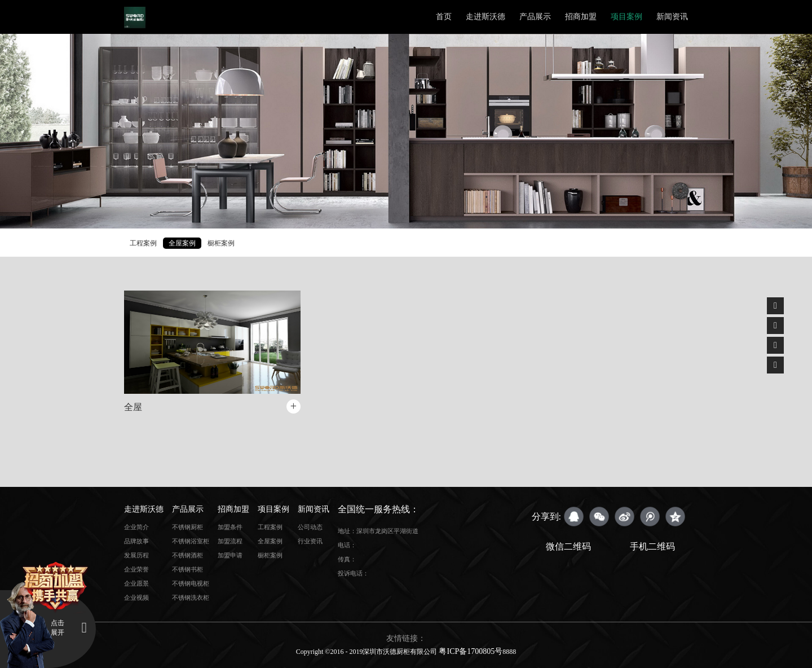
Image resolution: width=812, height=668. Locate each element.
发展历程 (136, 555)
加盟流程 (230, 541)
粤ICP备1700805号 (471, 651)
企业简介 (136, 527)
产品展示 (535, 17)
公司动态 (310, 527)
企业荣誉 (136, 569)
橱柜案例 (221, 243)
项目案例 (626, 17)
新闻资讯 (672, 17)
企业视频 (136, 597)
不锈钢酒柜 (187, 555)
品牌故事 (136, 541)
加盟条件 (230, 527)
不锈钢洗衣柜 (191, 597)
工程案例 (143, 243)
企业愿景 (136, 583)
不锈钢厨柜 (187, 527)
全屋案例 (182, 243)
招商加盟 (581, 17)
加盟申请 (230, 555)
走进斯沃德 (486, 17)
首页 (444, 17)
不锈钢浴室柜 (191, 541)
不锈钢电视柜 (191, 583)
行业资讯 (310, 541)
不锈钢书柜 (187, 569)
